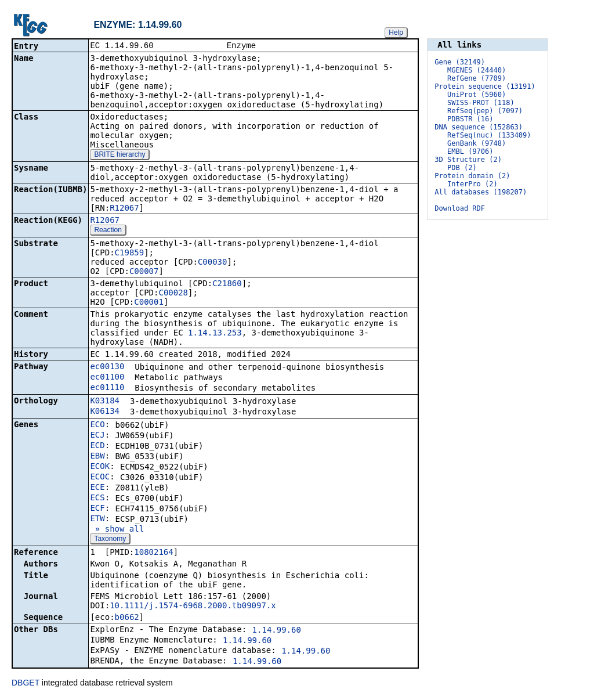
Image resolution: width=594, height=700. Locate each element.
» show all (117, 530)
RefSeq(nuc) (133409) (489, 135)
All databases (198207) (481, 192)
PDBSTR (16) (470, 119)
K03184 (105, 402)
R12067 (124, 209)
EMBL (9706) (470, 151)
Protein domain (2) (472, 176)
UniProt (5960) (477, 95)
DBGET (26, 684)
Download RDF (460, 208)
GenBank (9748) (477, 143)
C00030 (213, 263)
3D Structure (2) (468, 160)
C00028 (173, 294)
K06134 (105, 412)
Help (396, 33)
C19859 (130, 254)
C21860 (227, 284)
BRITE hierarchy (119, 156)
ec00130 (107, 367)
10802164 (153, 553)
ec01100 (107, 378)
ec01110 (107, 388)
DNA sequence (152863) (479, 127)
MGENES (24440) (477, 70)
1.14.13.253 (215, 334)
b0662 (127, 618)
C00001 (149, 303)
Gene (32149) (460, 62)
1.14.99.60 (277, 631)
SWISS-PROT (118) (481, 103)
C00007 (144, 272)
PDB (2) (462, 168)
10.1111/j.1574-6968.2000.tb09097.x (193, 607)
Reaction (108, 231)
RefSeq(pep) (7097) (485, 111)
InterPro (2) (472, 184)
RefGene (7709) (477, 78)
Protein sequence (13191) (485, 86)
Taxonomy (110, 540)
